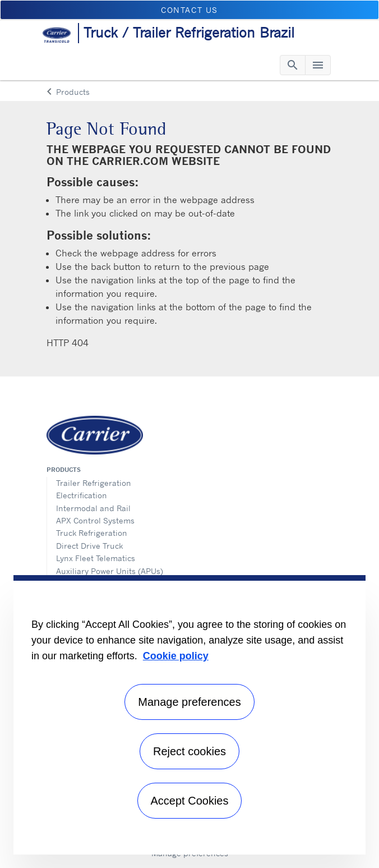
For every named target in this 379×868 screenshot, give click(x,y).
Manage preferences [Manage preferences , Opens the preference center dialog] (189, 702)
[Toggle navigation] (293, 65)
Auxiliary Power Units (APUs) (110, 571)
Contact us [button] (189, 10)
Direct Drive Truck (89, 546)
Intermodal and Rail (93, 508)
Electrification (82, 495)
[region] (189, 715)
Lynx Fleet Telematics (96, 558)
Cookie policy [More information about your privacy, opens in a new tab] (176, 656)
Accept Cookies (190, 801)
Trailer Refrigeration (94, 483)
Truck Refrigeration (92, 533)
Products (64, 470)
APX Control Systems (95, 520)
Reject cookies (189, 751)
